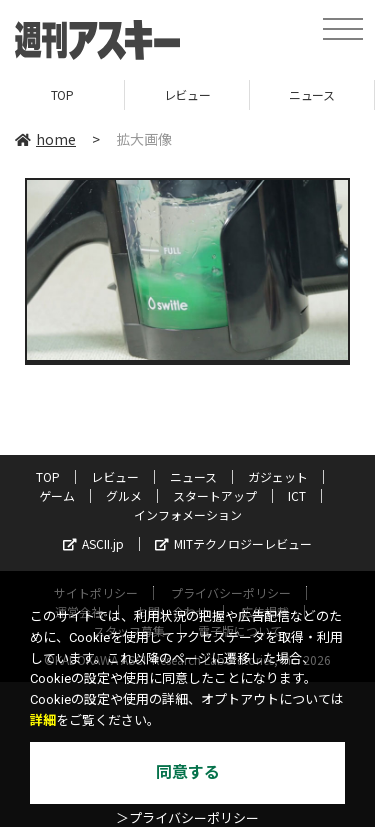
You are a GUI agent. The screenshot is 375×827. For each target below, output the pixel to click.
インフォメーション (188, 514)
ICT (297, 495)
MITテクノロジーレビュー (233, 543)
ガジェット (278, 476)
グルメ (124, 495)
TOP (62, 94)
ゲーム (57, 495)
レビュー (187, 94)
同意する (188, 772)
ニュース (311, 94)
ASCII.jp (93, 543)
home (45, 139)
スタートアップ (215, 495)
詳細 (43, 720)
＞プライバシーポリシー (187, 818)
